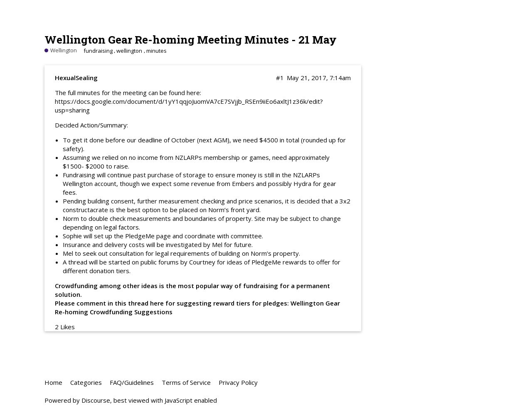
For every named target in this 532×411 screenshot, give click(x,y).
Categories (86, 382)
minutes (156, 51)
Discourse (96, 400)
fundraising (98, 51)
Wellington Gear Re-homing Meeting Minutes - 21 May (191, 39)
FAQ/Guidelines (132, 382)
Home (53, 382)
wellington (129, 51)
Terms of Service (186, 382)
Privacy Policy (238, 382)
